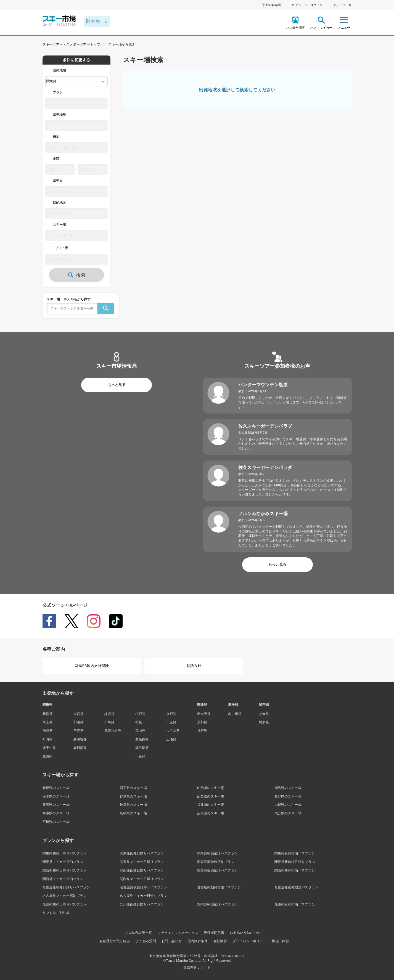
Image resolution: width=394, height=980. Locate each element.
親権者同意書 (214, 933)
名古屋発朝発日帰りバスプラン (66, 887)
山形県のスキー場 (211, 788)
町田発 (48, 739)
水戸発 (171, 714)
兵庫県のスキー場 (56, 813)
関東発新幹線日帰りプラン (295, 862)
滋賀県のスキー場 (288, 805)
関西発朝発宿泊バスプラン (295, 870)
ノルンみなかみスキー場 (263, 514)
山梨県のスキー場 (211, 796)
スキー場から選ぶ (122, 44)
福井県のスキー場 (211, 805)
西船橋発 (142, 739)
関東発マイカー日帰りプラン (142, 862)
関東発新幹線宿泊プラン (216, 862)
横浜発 (109, 714)
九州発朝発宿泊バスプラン (218, 904)
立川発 (48, 756)
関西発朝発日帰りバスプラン (65, 870)
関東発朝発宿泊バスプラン (218, 853)
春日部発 (80, 748)
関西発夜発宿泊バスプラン (218, 870)
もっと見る (117, 385)
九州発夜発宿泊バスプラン (295, 904)
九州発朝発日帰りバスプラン (65, 904)
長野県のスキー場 (288, 796)
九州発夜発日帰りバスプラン (142, 904)
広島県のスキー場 (211, 813)
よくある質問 (146, 941)
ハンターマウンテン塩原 (263, 385)
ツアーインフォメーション (178, 933)
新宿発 (48, 714)
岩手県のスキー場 (133, 788)
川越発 (79, 722)
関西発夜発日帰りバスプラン (142, 870)
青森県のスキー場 (56, 788)
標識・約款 (281, 941)
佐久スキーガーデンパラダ (265, 426)
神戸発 (202, 731)
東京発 (48, 722)
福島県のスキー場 (288, 788)
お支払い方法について (247, 933)
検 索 (76, 275)
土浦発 (171, 739)
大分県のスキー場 (288, 813)
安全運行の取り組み (115, 941)
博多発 (264, 722)
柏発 (139, 722)
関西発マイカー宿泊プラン (63, 879)
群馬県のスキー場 (133, 796)
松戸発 (140, 714)
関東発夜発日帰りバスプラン (142, 853)
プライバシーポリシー (249, 941)
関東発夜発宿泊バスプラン (295, 853)
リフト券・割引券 (56, 913)
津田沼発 (142, 748)
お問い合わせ (172, 941)
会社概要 (220, 941)
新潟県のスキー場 (56, 805)
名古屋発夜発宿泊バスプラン (297, 887)
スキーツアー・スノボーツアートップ (71, 44)
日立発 (171, 722)
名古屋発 (235, 714)
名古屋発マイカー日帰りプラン (144, 896)
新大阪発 (204, 714)
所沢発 (79, 731)
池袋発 (48, 731)
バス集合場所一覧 (138, 933)
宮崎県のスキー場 (56, 822)
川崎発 (109, 722)
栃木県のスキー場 (56, 796)
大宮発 (79, 714)
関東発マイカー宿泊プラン (63, 862)
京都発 (202, 722)
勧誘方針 (194, 666)
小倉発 (264, 714)
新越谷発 (80, 739)
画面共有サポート (197, 967)
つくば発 (173, 731)
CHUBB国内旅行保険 (92, 666)
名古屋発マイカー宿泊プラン (65, 896)
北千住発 (49, 748)
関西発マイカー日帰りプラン (142, 879)
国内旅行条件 (198, 941)
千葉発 (140, 756)
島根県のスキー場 (133, 813)
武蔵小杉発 (113, 731)
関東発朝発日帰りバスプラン (65, 853)
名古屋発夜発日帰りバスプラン (144, 887)
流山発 (140, 731)
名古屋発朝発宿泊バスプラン (219, 887)
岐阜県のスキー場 (133, 805)
